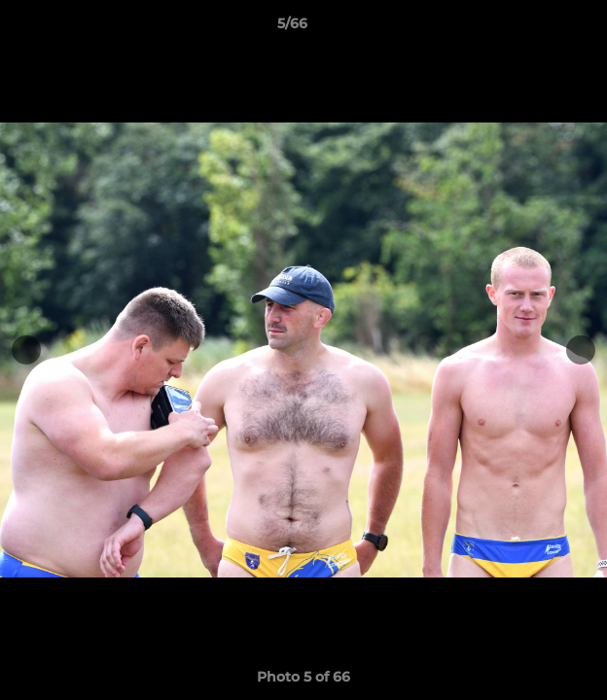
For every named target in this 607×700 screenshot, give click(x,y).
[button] (537, 28)
